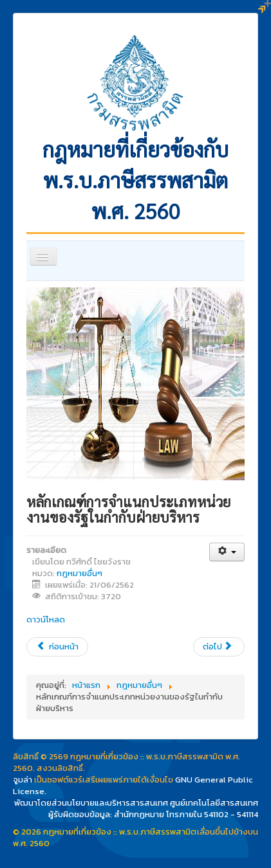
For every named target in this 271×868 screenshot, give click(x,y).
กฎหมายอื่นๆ (79, 573)
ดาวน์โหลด (46, 619)
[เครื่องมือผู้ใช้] (227, 552)
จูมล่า (23, 780)
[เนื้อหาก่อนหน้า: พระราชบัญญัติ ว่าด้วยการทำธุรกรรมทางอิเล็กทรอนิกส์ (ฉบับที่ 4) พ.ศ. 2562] (57, 647)
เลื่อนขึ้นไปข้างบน (228, 832)
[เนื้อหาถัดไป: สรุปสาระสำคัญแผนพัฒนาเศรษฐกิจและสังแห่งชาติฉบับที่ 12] (219, 647)
